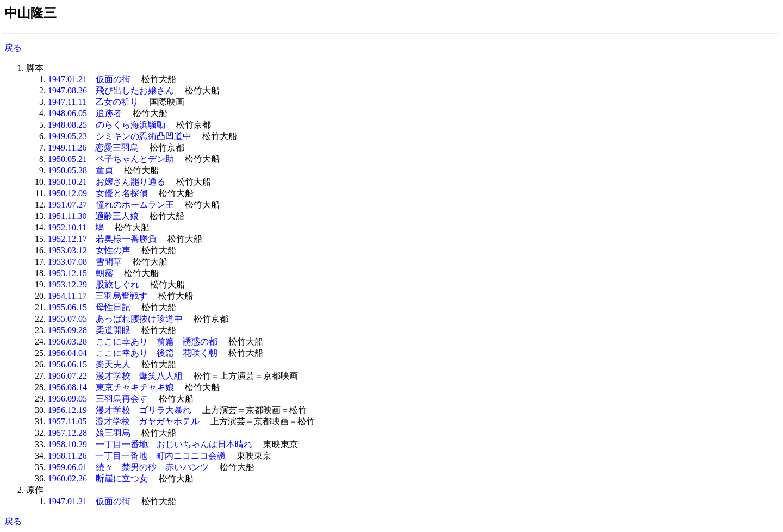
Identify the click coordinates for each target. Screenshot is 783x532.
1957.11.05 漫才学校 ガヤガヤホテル (124, 421)
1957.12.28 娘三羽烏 (89, 433)
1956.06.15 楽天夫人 (89, 364)
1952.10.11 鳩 (76, 227)
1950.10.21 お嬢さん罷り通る (107, 182)
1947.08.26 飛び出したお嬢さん (111, 90)
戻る (13, 48)
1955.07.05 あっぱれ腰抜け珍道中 (115, 319)
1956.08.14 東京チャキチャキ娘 (111, 387)
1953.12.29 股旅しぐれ (94, 284)
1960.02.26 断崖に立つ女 (98, 478)
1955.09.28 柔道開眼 (89, 330)
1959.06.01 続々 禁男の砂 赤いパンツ (128, 467)
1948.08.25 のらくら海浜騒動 (107, 125)
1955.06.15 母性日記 (89, 307)
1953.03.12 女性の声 (89, 250)
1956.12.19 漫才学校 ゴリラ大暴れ (120, 410)
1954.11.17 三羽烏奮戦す (98, 296)
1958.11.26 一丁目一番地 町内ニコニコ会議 (137, 456)
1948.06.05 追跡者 (85, 113)
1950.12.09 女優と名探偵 (98, 193)
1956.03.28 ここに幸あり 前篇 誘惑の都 (133, 342)
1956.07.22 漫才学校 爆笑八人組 (115, 376)
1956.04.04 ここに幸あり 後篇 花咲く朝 (133, 353)
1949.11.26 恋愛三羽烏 (93, 148)
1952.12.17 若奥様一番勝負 (102, 239)
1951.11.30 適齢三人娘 (93, 216)
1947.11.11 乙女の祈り (93, 102)
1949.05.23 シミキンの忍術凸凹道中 (120, 136)
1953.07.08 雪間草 (85, 262)
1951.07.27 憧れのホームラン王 (111, 205)
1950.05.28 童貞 (80, 170)
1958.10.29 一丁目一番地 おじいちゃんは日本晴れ (150, 444)
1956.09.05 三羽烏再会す (98, 399)
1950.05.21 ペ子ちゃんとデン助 (111, 159)
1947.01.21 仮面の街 (89, 79)
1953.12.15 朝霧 (80, 273)
